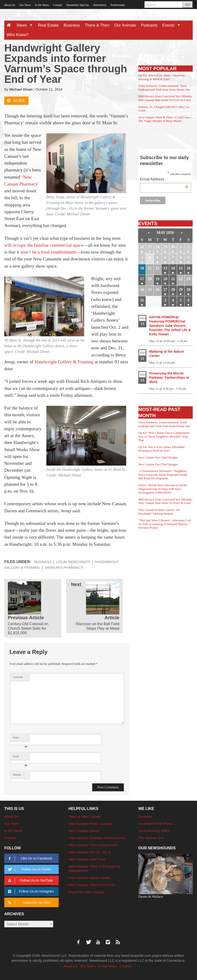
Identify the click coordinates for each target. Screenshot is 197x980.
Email (20, 757)
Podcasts (149, 25)
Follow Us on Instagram (30, 891)
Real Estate (48, 25)
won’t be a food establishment (48, 252)
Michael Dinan (21, 89)
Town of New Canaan (85, 817)
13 (165, 268)
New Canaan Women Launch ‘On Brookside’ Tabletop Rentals (159, 512)
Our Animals (125, 25)
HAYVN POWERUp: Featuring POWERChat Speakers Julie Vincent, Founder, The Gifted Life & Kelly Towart (170, 326)
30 (173, 247)
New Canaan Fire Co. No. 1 (89, 852)
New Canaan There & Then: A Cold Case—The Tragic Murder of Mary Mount (165, 119)
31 (142, 300)
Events (173, 25)
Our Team (25, 5)
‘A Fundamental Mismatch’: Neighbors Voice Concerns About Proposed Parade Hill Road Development (163, 475)
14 (173, 268)
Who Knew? (18, 35)
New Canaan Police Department (93, 845)
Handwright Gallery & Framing (64, 362)
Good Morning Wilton (154, 831)
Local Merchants (73, 562)
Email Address (164, 180)
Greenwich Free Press (155, 824)
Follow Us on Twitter (29, 869)
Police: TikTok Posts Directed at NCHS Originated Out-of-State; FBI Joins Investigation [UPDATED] (163, 489)
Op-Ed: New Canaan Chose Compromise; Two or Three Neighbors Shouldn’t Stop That (164, 436)
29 (165, 247)
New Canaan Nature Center (90, 878)
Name (20, 739)
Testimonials (118, 5)
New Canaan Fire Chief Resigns (158, 457)
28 (158, 247)
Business (72, 25)
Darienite (145, 817)
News (26, 25)
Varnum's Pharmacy (64, 568)
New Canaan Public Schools (90, 824)
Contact (58, 5)
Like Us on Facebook (29, 858)
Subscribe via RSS (28, 903)
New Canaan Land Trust (87, 859)
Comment (18, 677)
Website (17, 775)
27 (150, 247)
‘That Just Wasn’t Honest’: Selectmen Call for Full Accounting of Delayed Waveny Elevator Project (165, 524)
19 (158, 279)
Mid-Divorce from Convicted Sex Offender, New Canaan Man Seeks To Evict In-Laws (165, 98)
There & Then (97, 25)
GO (187, 5)
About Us (10, 5)
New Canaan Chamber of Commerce (97, 838)
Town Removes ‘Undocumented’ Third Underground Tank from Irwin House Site (164, 88)
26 (142, 247)
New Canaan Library (84, 831)
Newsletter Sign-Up (78, 5)
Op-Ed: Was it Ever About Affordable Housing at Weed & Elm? (162, 77)
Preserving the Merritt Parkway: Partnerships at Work (169, 378)
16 (188, 268)
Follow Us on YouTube (30, 881)
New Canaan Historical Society (92, 885)
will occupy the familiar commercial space (44, 245)
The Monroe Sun (151, 838)
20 (165, 279)
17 (142, 279)
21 (173, 279)
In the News (42, 5)
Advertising (100, 5)
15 (181, 268)
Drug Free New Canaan (86, 892)
